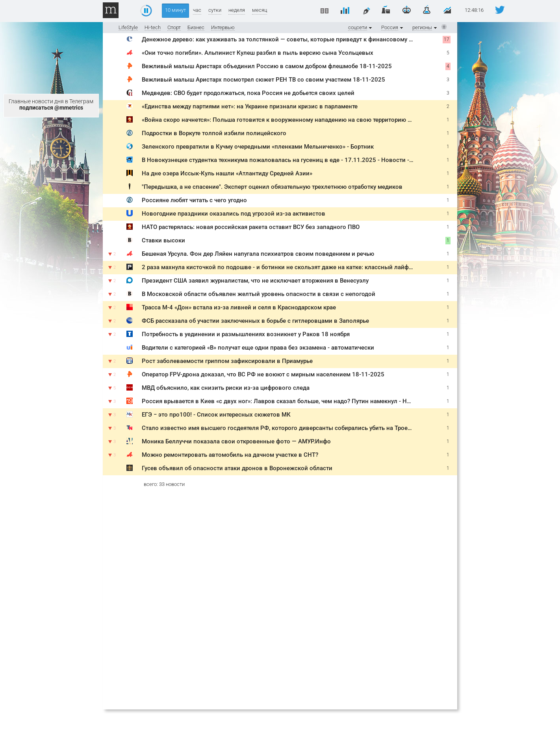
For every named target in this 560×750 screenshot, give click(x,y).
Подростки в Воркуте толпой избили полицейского (214, 133)
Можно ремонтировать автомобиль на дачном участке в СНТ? (230, 455)
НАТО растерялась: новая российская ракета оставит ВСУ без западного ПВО (251, 227)
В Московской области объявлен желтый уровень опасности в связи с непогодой (259, 294)
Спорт (174, 27)
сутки (215, 10)
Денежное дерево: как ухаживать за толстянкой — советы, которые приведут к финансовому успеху (285, 39)
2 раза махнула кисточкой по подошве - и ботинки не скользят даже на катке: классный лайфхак (280, 267)
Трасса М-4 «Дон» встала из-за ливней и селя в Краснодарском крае (239, 307)
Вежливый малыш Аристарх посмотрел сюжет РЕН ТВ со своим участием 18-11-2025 (263, 80)
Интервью (223, 27)
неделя (237, 10)
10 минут (175, 10)
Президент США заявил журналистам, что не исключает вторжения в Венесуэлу (255, 281)
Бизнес (196, 27)
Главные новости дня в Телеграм (51, 104)
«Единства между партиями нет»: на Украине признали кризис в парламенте (250, 106)
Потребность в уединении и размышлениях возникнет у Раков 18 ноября (246, 334)
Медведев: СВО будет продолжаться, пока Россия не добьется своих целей (248, 93)
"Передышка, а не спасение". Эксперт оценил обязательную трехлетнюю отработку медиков (272, 187)
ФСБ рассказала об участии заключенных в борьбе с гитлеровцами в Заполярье (255, 321)
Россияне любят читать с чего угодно (194, 200)
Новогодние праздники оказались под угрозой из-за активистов (234, 214)
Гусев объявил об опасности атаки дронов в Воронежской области (237, 468)
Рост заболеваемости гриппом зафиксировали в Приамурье (227, 361)
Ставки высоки (163, 240)
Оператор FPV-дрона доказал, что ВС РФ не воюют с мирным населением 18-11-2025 (263, 374)
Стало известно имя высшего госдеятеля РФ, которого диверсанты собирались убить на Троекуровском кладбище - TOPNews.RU (325, 428)
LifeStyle (128, 27)
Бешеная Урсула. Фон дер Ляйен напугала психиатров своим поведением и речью (258, 254)
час (197, 10)
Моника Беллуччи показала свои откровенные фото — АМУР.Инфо (236, 441)
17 (447, 39)
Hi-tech (153, 27)
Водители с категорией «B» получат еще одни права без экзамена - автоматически (258, 348)
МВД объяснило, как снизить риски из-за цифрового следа (226, 388)
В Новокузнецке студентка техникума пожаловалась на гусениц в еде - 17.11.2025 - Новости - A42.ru (285, 160)
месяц (260, 10)
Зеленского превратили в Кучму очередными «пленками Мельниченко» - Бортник (258, 147)
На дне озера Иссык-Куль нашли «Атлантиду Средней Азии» (227, 173)
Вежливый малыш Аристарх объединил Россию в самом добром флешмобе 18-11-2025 (267, 66)
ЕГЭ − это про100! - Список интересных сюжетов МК (216, 415)
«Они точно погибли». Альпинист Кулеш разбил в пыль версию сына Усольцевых (258, 53)
